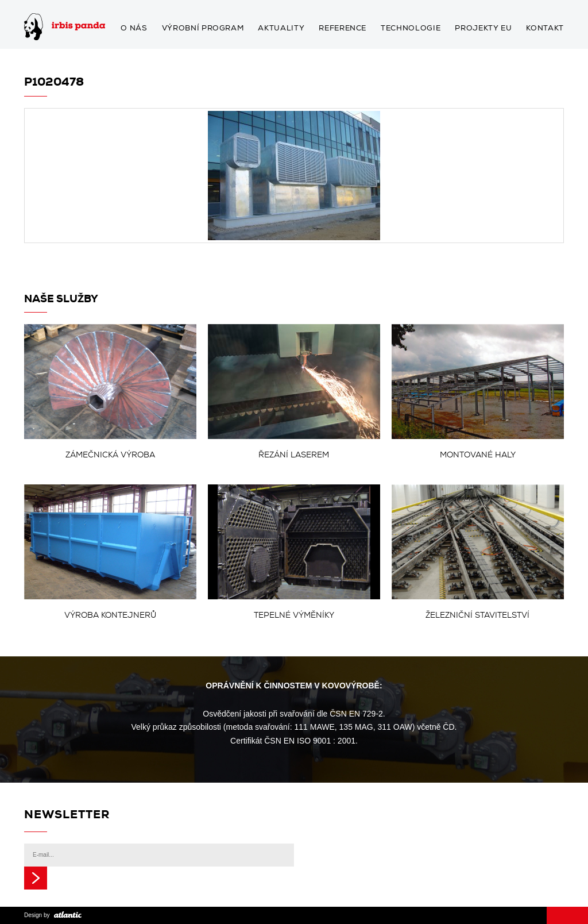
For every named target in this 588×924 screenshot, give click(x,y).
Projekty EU (483, 29)
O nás (134, 29)
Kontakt (545, 29)
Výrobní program (203, 29)
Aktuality (281, 29)
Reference (343, 29)
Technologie (411, 29)
